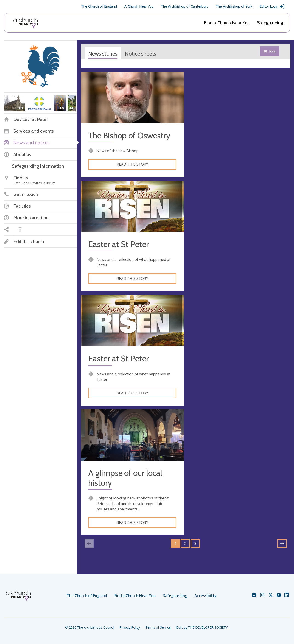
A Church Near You (139, 6)
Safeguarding (270, 23)
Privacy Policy (130, 627)
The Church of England (99, 6)
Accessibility (206, 596)
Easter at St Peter (119, 244)
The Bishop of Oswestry (129, 135)
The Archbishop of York (234, 6)
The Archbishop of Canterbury (185, 6)
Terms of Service (158, 627)
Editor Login (272, 6)
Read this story (132, 164)
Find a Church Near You (227, 23)
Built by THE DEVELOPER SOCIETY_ (203, 627)
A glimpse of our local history (125, 478)
